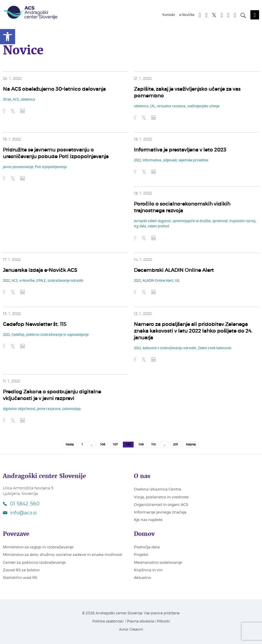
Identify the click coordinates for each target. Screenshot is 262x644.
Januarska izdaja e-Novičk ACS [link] (40, 270)
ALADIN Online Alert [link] (158, 281)
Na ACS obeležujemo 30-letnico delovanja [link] (54, 89)
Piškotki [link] (163, 621)
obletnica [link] (28, 100)
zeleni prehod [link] (158, 226)
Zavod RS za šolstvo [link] (21, 570)
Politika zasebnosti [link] (108, 621)
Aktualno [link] (142, 578)
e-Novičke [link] (187, 15)
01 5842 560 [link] (21, 504)
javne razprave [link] (49, 409)
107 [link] (115, 445)
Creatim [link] (136, 629)
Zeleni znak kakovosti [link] (215, 348)
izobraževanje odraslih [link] (65, 281)
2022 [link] (137, 160)
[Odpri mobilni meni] (255, 15)
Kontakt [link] (169, 15)
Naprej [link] (191, 445)
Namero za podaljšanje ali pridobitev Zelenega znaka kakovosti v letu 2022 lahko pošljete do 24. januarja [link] (193, 331)
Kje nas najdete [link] (148, 520)
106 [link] (103, 445)
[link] (8, 37)
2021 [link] (137, 281)
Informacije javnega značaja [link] (160, 512)
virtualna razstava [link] (171, 106)
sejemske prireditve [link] (193, 160)
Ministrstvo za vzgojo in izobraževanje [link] (38, 547)
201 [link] (176, 445)
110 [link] (154, 445)
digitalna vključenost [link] (19, 409)
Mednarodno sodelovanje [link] (158, 563)
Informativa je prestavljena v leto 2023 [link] (180, 150)
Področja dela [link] (147, 547)
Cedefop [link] (18, 335)
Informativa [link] (152, 160)
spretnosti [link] (220, 221)
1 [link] (82, 445)
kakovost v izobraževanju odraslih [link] (169, 348)
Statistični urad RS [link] (20, 578)
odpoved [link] (170, 160)
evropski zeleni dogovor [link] (152, 221)
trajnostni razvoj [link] (242, 221)
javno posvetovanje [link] (18, 167)
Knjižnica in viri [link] (148, 570)
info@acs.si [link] (20, 513)
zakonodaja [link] (71, 409)
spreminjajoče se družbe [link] (192, 221)
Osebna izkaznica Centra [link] (158, 489)
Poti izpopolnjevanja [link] (51, 167)
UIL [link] (153, 106)
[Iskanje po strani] (243, 16)
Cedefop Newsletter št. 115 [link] (35, 324)
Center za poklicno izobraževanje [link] (34, 563)
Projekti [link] (141, 555)
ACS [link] (16, 100)
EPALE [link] (41, 281)
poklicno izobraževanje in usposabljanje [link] (57, 335)
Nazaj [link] (70, 445)
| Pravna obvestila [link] (139, 621)
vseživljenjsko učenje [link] (203, 106)
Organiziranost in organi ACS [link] (161, 505)
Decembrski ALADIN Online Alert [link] (174, 270)
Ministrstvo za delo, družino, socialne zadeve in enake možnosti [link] (63, 555)
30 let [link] (7, 100)
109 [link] (141, 445)
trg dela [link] (140, 226)
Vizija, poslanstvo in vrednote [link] (161, 497)
